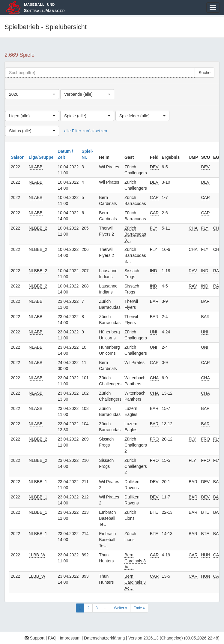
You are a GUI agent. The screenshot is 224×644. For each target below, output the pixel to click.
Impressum (70, 638)
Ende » (139, 608)
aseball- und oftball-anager (44, 7)
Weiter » (121, 608)
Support (35, 638)
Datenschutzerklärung (104, 638)
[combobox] (32, 94)
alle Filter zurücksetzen (86, 131)
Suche (205, 73)
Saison (18, 157)
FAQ (52, 638)
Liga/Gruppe (42, 157)
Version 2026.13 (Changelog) (156, 638)
